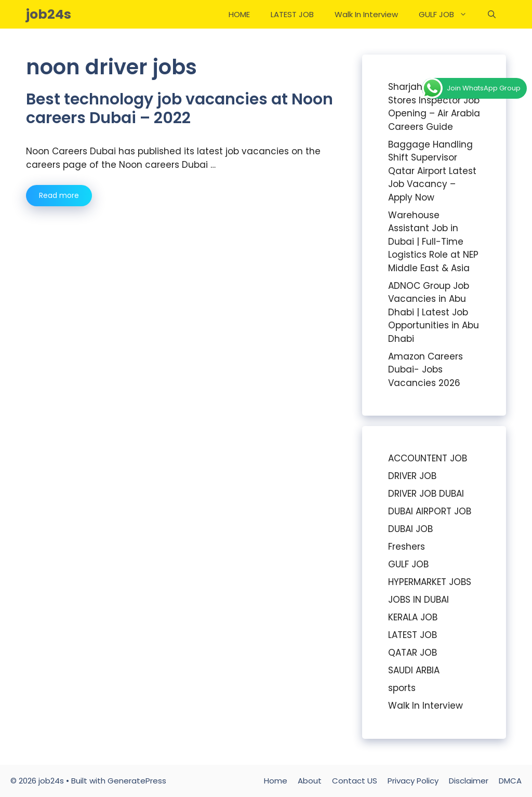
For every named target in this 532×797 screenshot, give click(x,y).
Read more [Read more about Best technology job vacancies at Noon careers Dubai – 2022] (59, 195)
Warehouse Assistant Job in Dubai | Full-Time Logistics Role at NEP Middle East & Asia (433, 242)
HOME (239, 14)
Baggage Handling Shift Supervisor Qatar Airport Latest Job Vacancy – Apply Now (432, 171)
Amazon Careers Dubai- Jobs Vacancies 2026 (425, 370)
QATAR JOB (413, 653)
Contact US (355, 781)
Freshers (407, 547)
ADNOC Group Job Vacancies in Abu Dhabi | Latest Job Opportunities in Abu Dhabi (434, 312)
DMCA (510, 781)
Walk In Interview (366, 14)
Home (276, 781)
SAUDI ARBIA (414, 670)
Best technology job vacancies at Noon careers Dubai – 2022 (179, 109)
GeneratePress (137, 781)
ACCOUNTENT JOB (428, 458)
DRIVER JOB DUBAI (426, 494)
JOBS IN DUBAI (418, 600)
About (310, 781)
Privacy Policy (413, 781)
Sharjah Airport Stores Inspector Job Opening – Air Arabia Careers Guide (434, 107)
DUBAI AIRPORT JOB (430, 511)
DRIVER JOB (412, 476)
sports (402, 688)
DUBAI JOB (410, 529)
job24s (49, 14)
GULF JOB (448, 14)
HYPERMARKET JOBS (430, 582)
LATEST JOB (292, 14)
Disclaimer (469, 781)
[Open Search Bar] (492, 14)
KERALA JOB (413, 617)
